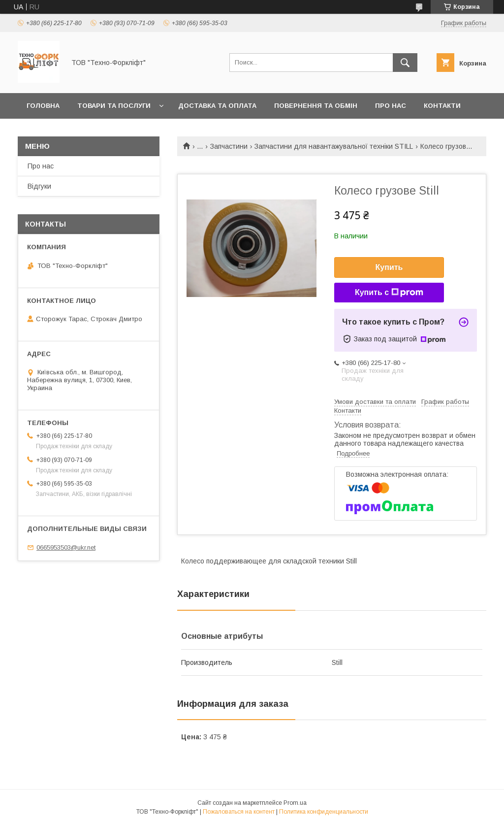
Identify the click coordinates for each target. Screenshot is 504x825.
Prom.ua (295, 803)
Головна (43, 106)
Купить (389, 267)
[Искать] (405, 63)
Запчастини (229, 146)
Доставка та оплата (217, 106)
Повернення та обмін (316, 106)
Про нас (391, 106)
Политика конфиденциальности (324, 812)
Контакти (442, 106)
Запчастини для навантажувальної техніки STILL (334, 146)
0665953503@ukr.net (66, 547)
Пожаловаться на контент (239, 812)
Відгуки (39, 186)
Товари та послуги (114, 106)
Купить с (389, 293)
